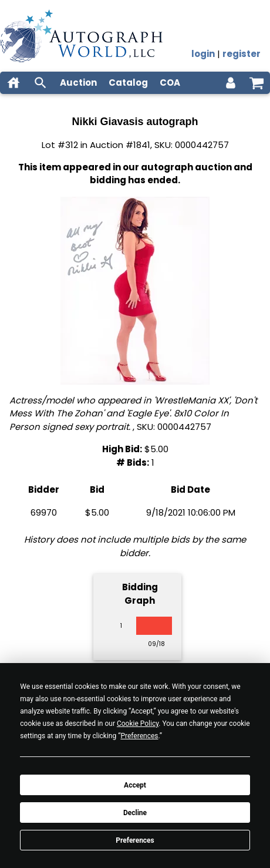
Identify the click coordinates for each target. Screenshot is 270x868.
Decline (135, 813)
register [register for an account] (242, 54)
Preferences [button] (139, 736)
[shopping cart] (256, 83)
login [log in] (203, 54)
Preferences (135, 840)
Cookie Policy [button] (138, 724)
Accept (135, 785)
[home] (14, 83)
